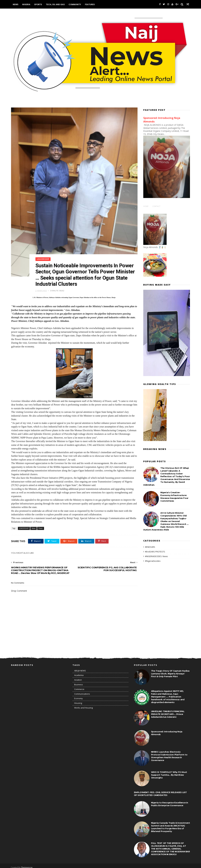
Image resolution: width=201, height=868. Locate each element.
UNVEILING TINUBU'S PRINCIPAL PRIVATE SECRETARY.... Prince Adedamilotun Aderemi (168, 711)
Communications (82, 691)
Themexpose (27, 864)
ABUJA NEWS (80, 667)
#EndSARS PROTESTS (155, 551)
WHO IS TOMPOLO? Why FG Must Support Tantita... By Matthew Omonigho (169, 772)
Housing (78, 700)
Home (146, 206)
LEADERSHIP (43, 255)
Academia (79, 672)
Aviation (78, 677)
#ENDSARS (150, 547)
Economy (78, 695)
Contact (156, 206)
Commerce (79, 686)
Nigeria (26, 4)
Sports (38, 4)
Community (75, 4)
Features (90, 4)
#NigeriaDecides (153, 561)
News (16, 4)
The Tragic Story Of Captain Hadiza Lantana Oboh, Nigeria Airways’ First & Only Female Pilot (170, 670)
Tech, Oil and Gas (55, 4)
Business (79, 681)
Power (41, 525)
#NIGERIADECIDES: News (156, 556)
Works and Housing (83, 705)
